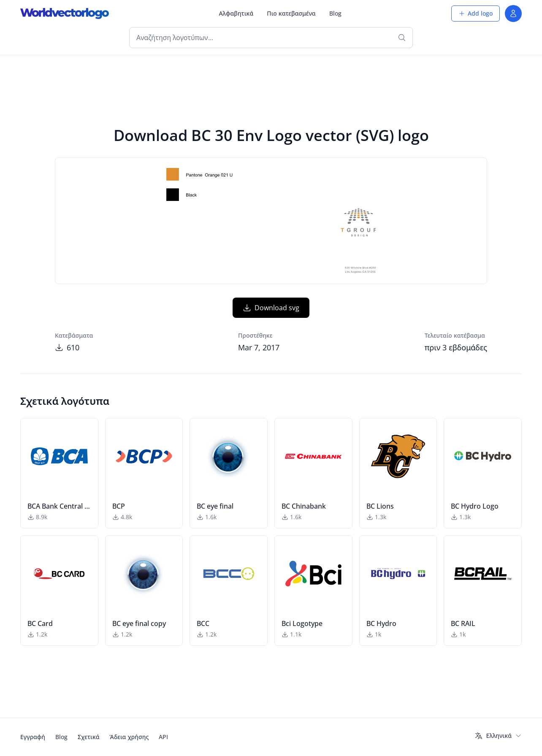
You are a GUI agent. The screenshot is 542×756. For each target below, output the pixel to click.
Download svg (271, 308)
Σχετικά (89, 737)
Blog (335, 13)
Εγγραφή (33, 737)
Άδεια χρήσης (129, 737)
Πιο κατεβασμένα (291, 13)
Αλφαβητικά (236, 13)
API (163, 737)
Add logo (476, 13)
